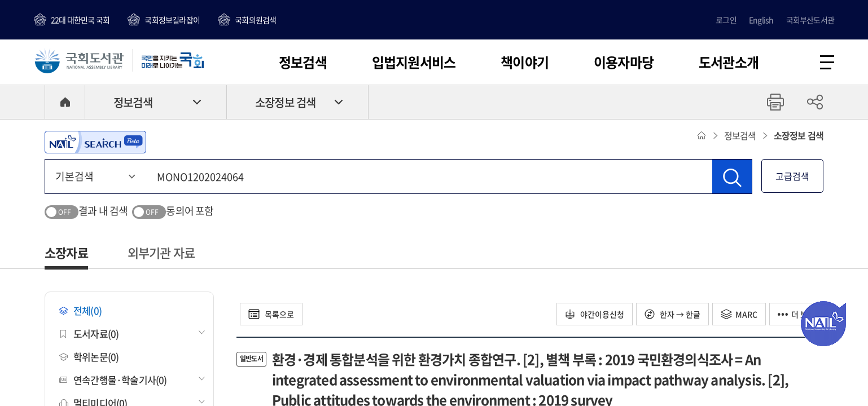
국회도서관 (79, 60)
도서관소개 (729, 62)
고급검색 (792, 176)
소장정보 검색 (285, 102)
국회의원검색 (255, 20)
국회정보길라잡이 (172, 20)
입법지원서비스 (414, 62)
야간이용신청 (595, 314)
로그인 (726, 20)
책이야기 (525, 62)
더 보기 (796, 314)
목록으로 (271, 314)
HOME (65, 102)
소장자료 (66, 252)
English (761, 20)
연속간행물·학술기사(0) (113, 380)
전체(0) (80, 310)
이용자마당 (624, 62)
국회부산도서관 (810, 20)
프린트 (775, 102)
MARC (739, 314)
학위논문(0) (89, 357)
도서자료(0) (89, 334)
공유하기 (815, 102)
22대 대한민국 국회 (80, 20)
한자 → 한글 (672, 314)
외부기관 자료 (161, 252)
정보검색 (303, 62)
